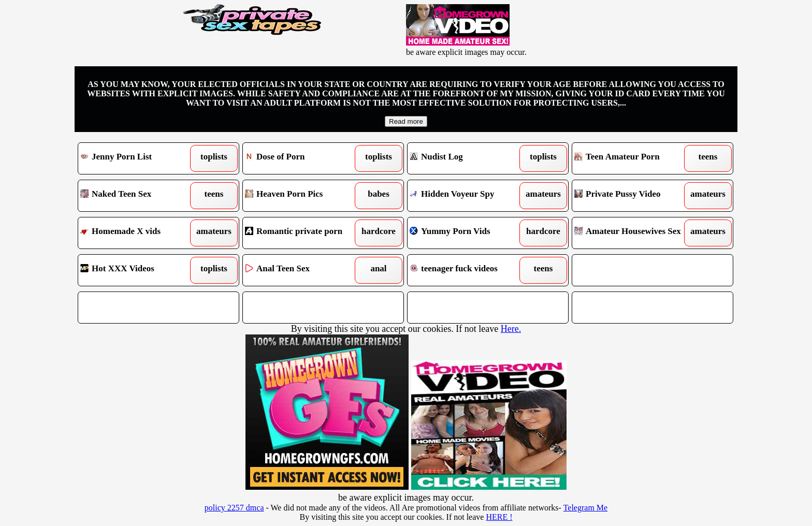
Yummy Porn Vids (467, 233)
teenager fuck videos (467, 270)
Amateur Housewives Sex (632, 233)
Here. (511, 329)
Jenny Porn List (138, 158)
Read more (406, 121)
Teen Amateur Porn (632, 158)
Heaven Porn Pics (303, 196)
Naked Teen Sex (138, 196)
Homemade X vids (138, 233)
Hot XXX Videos (138, 270)
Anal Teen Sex (303, 270)
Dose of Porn (303, 158)
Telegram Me (586, 508)
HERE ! (499, 517)
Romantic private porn (303, 233)
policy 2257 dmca (234, 508)
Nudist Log (467, 158)
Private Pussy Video (632, 196)
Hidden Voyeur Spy (467, 196)
